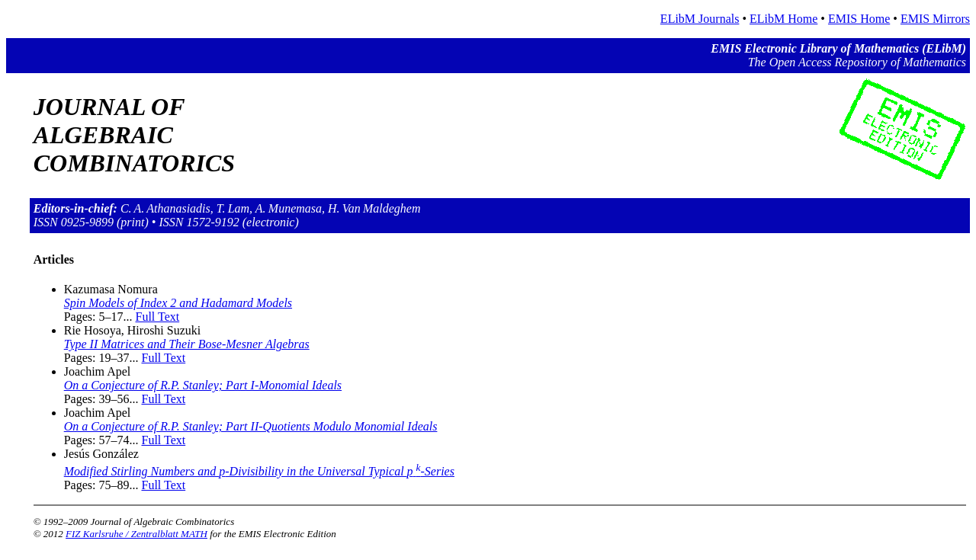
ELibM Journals (700, 19)
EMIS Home (859, 19)
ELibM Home (783, 19)
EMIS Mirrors (935, 19)
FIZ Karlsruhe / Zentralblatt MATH (136, 534)
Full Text (157, 317)
